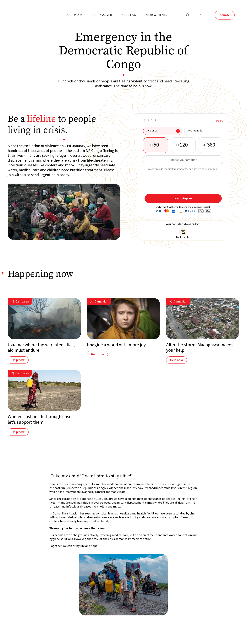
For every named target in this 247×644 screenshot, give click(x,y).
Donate (225, 15)
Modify (220, 121)
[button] (77, 15)
